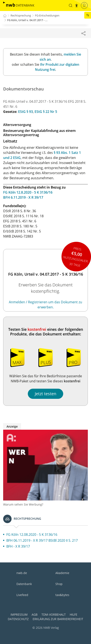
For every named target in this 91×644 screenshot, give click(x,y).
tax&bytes (62, 595)
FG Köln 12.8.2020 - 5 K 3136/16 (28, 192)
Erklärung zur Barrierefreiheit (58, 619)
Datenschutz (18, 619)
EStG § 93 (25, 112)
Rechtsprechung (21, 15)
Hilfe (74, 615)
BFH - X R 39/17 (18, 546)
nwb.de (22, 573)
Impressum (19, 615)
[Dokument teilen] (83, 33)
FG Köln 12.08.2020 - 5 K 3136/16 (32, 535)
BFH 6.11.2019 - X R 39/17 (23, 197)
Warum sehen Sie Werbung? (23, 504)
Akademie (62, 573)
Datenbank (24, 584)
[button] (71, 5)
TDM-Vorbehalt (54, 615)
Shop (59, 584)
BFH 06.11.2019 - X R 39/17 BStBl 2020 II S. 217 (42, 540)
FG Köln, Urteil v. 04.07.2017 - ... (27, 20)
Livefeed (22, 595)
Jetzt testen (45, 394)
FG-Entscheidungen (47, 15)
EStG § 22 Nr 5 (46, 112)
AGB (35, 615)
